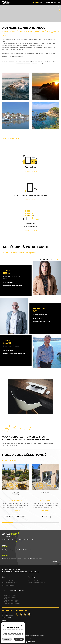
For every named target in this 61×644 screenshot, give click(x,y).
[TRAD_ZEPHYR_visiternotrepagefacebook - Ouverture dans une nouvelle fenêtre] (18, 614)
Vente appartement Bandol (9, 585)
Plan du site (21, 637)
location (34, 63)
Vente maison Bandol (7, 581)
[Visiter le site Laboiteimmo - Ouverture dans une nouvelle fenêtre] (31, 641)
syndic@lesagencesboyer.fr (42, 322)
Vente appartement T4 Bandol (12, 603)
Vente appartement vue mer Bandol (11, 584)
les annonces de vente (23, 63)
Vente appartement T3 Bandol (12, 602)
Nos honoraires (13, 637)
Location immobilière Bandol (35, 584)
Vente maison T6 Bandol (10, 596)
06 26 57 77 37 (8, 350)
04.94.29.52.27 (8, 282)
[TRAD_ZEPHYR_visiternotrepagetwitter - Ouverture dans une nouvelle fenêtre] (30, 614)
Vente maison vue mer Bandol (10, 582)
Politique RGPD (47, 637)
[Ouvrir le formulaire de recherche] (51, 3)
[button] (8, 525)
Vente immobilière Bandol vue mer (36, 582)
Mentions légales (29, 637)
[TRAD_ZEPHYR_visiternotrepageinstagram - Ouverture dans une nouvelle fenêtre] (22, 614)
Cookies (31, 638)
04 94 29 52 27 (5, 614)
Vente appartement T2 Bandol (12, 600)
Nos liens (40, 637)
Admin (35, 637)
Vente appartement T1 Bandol (12, 599)
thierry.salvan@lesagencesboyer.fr (14, 354)
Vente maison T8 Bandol (10, 597)
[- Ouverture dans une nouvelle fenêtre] (18, 630)
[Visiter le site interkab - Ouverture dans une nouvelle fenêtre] (7, 630)
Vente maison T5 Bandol (10, 594)
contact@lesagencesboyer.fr (13, 286)
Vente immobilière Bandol (34, 581)
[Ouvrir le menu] (59, 3)
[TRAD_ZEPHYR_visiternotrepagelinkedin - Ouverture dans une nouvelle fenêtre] (26, 614)
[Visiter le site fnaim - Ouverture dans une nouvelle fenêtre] (15, 630)
